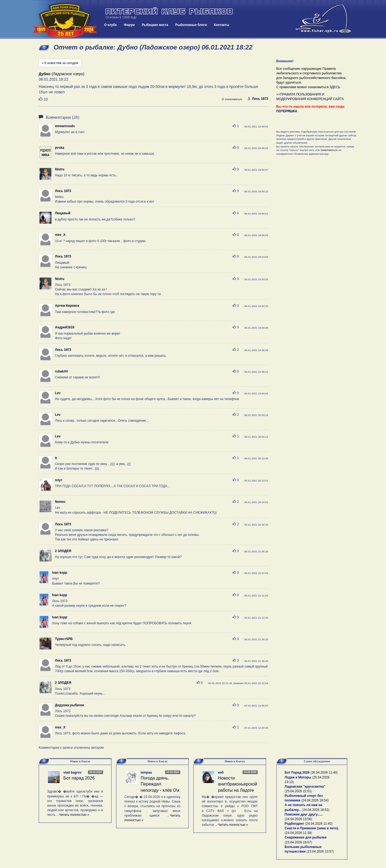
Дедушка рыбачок (70, 705)
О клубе (111, 25)
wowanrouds (65, 126)
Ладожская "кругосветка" (305, 787)
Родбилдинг (295, 824)
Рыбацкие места (155, 25)
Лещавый (63, 213)
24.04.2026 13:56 (298, 819)
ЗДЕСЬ (335, 87)
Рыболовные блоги (191, 25)
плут (59, 480)
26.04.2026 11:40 (324, 773)
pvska (60, 148)
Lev (58, 393)
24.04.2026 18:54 (315, 800)
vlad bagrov (72, 773)
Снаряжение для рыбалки (306, 837)
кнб (221, 773)
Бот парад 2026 (79, 778)
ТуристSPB (64, 639)
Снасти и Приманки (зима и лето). (312, 828)
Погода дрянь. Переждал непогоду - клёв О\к (160, 784)
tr (56, 458)
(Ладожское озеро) (62, 74)
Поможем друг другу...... (304, 814)
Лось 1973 (258, 99)
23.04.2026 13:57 (320, 852)
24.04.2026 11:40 (319, 824)
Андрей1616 (65, 327)
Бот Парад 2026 (297, 773)
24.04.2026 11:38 (298, 833)
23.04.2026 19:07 (298, 842)
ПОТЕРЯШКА (287, 111)
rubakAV (61, 371)
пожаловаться (232, 99)
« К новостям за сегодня (60, 63)
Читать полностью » (74, 815)
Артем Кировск (67, 306)
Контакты (222, 25)
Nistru (60, 169)
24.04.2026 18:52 (316, 810)
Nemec (60, 502)
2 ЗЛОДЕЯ (63, 551)
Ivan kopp (60, 573)
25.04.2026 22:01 (298, 791)
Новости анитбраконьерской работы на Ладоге (238, 784)
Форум (129, 25)
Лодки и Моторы (298, 777)
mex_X (60, 235)
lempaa (146, 773)
